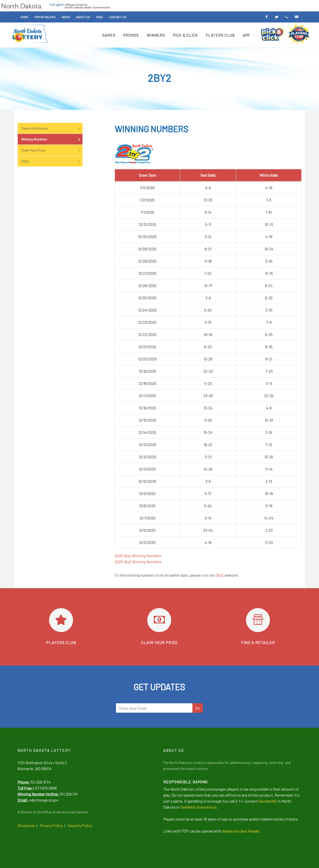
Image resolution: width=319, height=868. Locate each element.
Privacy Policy (51, 825)
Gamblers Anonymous (199, 807)
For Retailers (45, 17)
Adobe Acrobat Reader (241, 831)
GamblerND (268, 801)
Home (24, 17)
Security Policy (80, 825)
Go (198, 708)
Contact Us (118, 17)
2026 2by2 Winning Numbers (138, 556)
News (66, 17)
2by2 (220, 575)
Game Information (51, 128)
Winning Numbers (51, 139)
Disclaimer (26, 825)
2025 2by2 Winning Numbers (138, 562)
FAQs (99, 17)
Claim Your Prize (51, 150)
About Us (83, 17)
